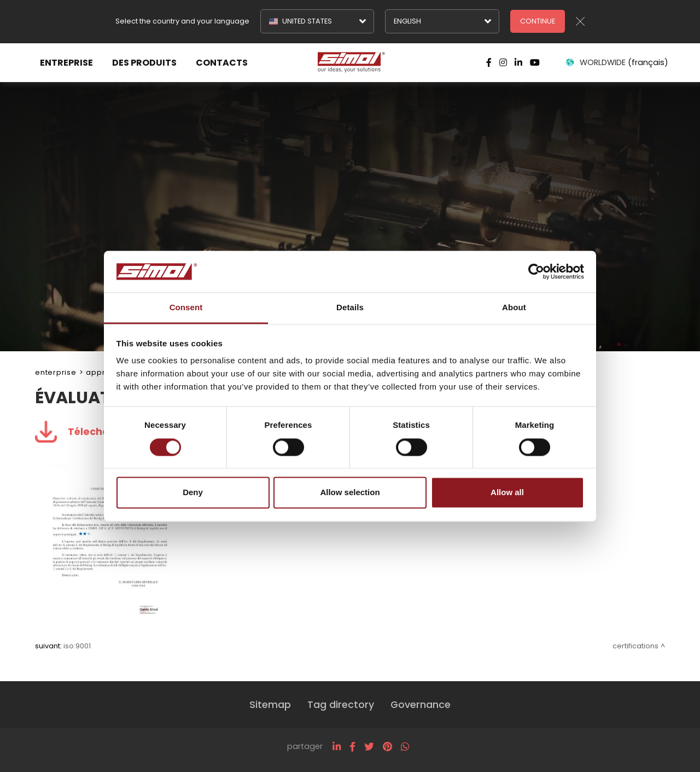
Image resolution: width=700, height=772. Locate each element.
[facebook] (352, 747)
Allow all (507, 493)
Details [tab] (350, 308)
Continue (538, 21)
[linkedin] (337, 747)
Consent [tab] (186, 308)
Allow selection (350, 493)
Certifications (635, 646)
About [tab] (514, 308)
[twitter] (369, 747)
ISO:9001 (77, 646)
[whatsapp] (405, 747)
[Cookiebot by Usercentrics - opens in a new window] (536, 271)
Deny (193, 493)
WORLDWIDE (616, 62)
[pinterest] (387, 747)
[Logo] (350, 62)
